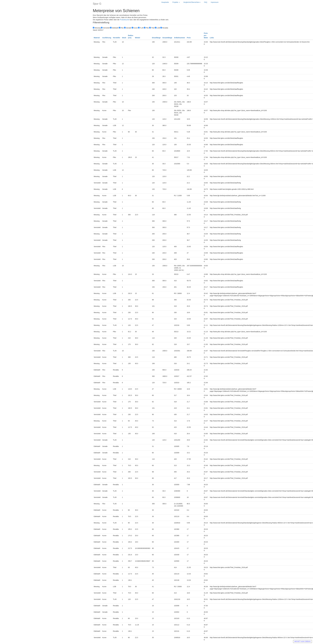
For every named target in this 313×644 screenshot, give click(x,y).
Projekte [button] (176, 2)
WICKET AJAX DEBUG (302, 641)
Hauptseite (165, 2)
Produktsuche (125, 20)
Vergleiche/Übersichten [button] (192, 2)
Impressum (215, 2)
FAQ (206, 2)
